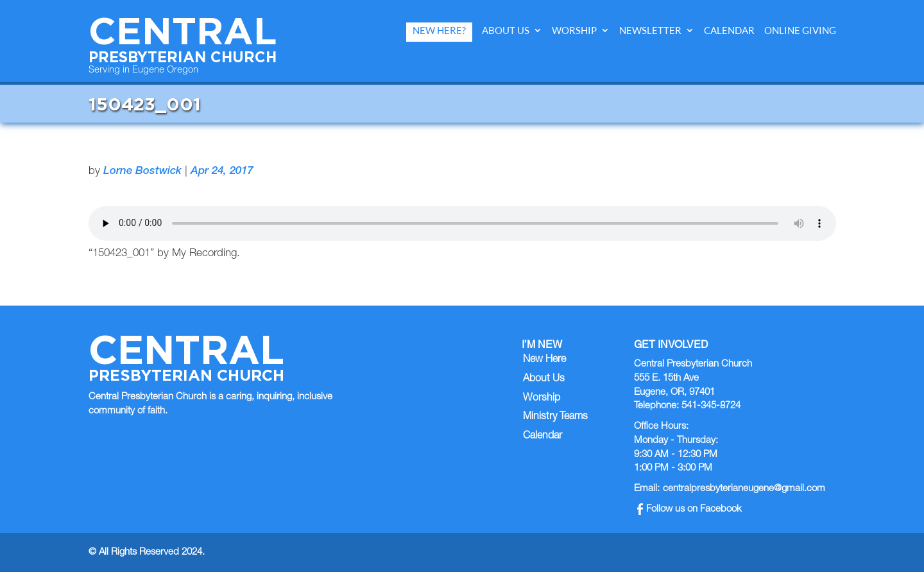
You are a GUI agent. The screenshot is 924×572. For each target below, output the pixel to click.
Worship (574, 30)
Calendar (729, 30)
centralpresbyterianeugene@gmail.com (744, 489)
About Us (506, 30)
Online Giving (800, 30)
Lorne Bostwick (142, 172)
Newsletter (650, 30)
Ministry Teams (555, 417)
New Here (544, 360)
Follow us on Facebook (689, 509)
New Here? (439, 30)
